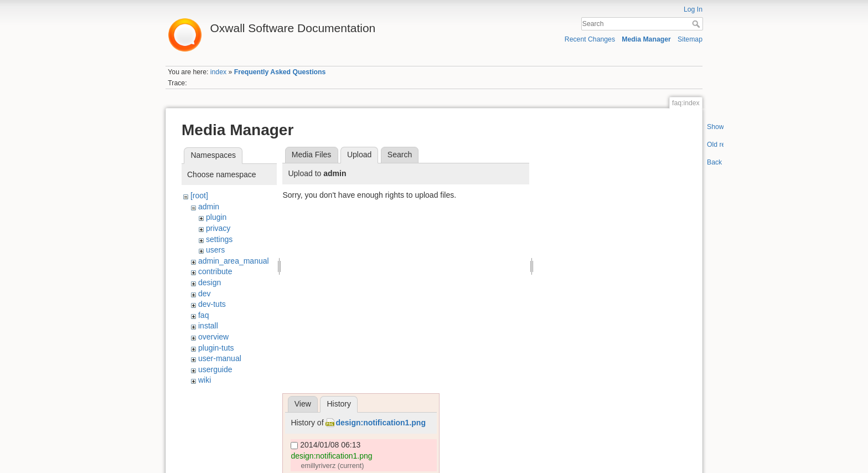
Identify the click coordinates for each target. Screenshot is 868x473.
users (215, 250)
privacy (218, 228)
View (303, 404)
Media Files (312, 155)
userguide (215, 369)
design (210, 282)
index (218, 72)
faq (203, 315)
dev (205, 294)
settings (219, 239)
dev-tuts (212, 304)
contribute (215, 271)
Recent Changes (590, 39)
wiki (205, 380)
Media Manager (646, 39)
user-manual (220, 358)
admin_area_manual (234, 261)
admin (209, 207)
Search (697, 24)
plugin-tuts (216, 348)
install (208, 326)
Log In (693, 9)
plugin (216, 217)
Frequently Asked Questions (280, 72)
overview (213, 337)
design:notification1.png (381, 423)
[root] (199, 196)
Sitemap (690, 39)
